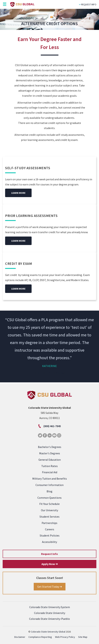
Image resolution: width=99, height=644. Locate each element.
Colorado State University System (50, 607)
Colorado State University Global (48, 632)
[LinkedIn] (50, 436)
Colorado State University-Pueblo (49, 619)
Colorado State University (50, 613)
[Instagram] (59, 436)
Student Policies (50, 535)
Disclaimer (20, 637)
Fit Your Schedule (49, 504)
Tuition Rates (49, 466)
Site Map (83, 637)
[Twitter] (40, 436)
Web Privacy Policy (65, 637)
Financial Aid (50, 472)
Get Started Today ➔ (50, 587)
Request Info (88, 4)
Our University (49, 510)
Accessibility (49, 542)
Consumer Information (49, 485)
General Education (50, 460)
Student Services (49, 517)
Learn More (18, 193)
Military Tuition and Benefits (50, 479)
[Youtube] (54, 436)
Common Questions (49, 498)
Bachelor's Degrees (50, 447)
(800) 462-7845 (50, 426)
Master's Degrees (50, 453)
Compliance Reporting (40, 637)
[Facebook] (45, 436)
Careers (50, 529)
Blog (49, 491)
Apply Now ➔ (50, 564)
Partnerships (49, 523)
